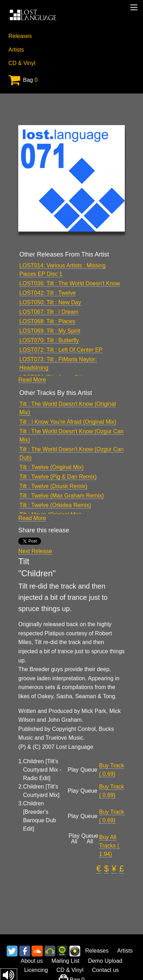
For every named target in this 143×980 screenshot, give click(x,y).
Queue (89, 770)
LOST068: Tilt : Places (47, 321)
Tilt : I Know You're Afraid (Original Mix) (68, 422)
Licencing (36, 970)
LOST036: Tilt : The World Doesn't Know (70, 283)
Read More (32, 380)
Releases (20, 36)
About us (32, 961)
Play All (74, 839)
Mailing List (66, 961)
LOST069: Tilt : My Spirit (50, 331)
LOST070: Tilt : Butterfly (49, 340)
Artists (16, 50)
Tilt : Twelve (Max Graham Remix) (62, 496)
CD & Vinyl (22, 63)
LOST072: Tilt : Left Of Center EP (61, 350)
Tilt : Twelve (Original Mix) (51, 467)
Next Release (35, 551)
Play (73, 770)
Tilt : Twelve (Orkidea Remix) (55, 505)
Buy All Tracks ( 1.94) (109, 846)
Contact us (105, 970)
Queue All (90, 839)
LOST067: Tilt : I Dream (49, 312)
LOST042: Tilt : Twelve (47, 293)
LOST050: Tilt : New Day (50, 302)
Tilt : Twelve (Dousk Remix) (53, 486)
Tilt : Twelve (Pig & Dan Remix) (58, 477)
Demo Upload (105, 961)
